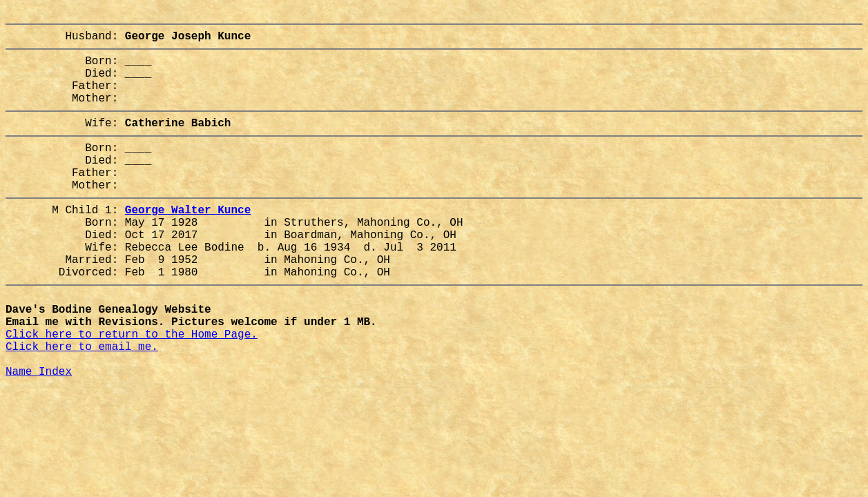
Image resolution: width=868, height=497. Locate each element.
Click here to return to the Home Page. (132, 391)
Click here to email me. (82, 407)
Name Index (39, 437)
